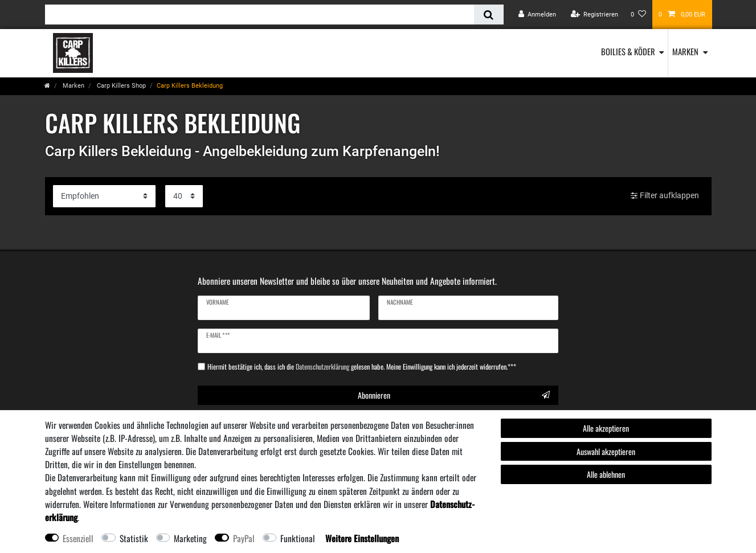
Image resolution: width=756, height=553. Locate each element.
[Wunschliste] (638, 15)
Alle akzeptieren (606, 428)
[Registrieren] (594, 15)
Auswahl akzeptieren (606, 451)
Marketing (190, 538)
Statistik (134, 538)
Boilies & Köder (628, 51)
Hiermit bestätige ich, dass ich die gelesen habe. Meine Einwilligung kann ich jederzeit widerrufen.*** (362, 367)
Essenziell (78, 538)
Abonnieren (454, 395)
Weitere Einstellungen (362, 538)
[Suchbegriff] (260, 15)
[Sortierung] (104, 196)
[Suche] (489, 15)
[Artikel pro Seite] (184, 196)
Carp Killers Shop (120, 86)
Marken (685, 51)
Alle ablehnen (606, 474)
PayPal (244, 538)
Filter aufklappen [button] (665, 196)
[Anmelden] (538, 15)
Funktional (298, 538)
